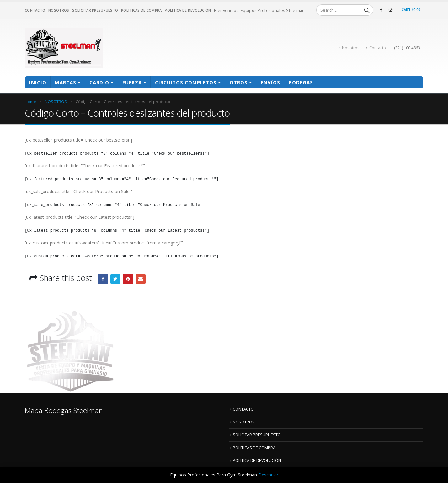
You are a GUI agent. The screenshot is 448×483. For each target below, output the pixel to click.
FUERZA (132, 82)
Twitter (115, 279)
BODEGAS (301, 82)
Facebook (103, 279)
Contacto (376, 48)
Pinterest (128, 279)
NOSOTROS (59, 10)
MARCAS (66, 82)
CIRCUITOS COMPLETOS (186, 82)
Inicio (38, 82)
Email (141, 279)
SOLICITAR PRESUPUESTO (95, 10)
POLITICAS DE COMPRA (141, 10)
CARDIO (99, 82)
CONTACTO (35, 10)
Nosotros (349, 48)
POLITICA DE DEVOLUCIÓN (188, 10)
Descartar (268, 475)
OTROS (239, 82)
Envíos (270, 82)
